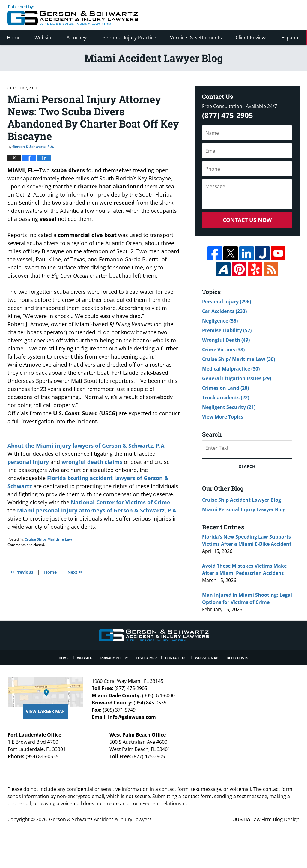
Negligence (220, 321)
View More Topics (223, 417)
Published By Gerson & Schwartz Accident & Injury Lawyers (249, 15)
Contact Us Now (247, 220)
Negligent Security (229, 407)
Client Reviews (252, 38)
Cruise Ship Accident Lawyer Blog (241, 500)
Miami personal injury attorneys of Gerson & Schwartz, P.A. (97, 510)
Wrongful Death (226, 340)
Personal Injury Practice (129, 38)
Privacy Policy (114, 658)
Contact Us (176, 658)
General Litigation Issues (237, 378)
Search (247, 466)
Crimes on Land (225, 388)
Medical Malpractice (231, 369)
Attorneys (78, 38)
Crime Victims (223, 350)
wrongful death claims (92, 462)
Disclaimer (147, 658)
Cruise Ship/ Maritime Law (48, 539)
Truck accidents (226, 398)
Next (75, 571)
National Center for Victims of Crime (121, 502)
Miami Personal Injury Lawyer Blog (244, 509)
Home (14, 38)
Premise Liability (227, 330)
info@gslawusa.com (132, 717)
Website (44, 38)
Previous (22, 571)
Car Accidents (224, 311)
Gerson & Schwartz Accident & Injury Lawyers (100, 819)
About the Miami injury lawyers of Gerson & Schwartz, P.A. (87, 446)
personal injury (28, 462)
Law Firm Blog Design (266, 819)
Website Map (207, 658)
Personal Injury (227, 302)
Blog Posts (237, 658)
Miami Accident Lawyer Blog (73, 15)
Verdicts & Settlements (196, 38)
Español (291, 38)
